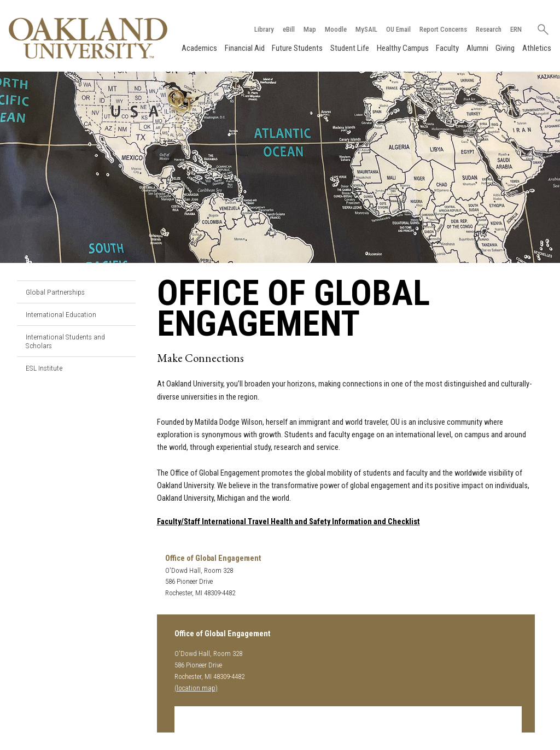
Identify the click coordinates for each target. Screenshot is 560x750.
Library (264, 29)
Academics (199, 48)
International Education (61, 314)
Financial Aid (245, 48)
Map (310, 29)
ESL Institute (44, 368)
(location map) (196, 688)
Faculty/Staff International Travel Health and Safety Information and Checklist (288, 522)
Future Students (297, 48)
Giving (505, 48)
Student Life (350, 48)
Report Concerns (443, 29)
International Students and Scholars (65, 341)
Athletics (537, 48)
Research (489, 29)
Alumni (477, 48)
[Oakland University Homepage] (88, 38)
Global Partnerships (55, 292)
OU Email (398, 29)
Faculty (447, 48)
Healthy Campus (403, 48)
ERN (516, 29)
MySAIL (366, 29)
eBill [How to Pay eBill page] (289, 29)
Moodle (336, 29)
